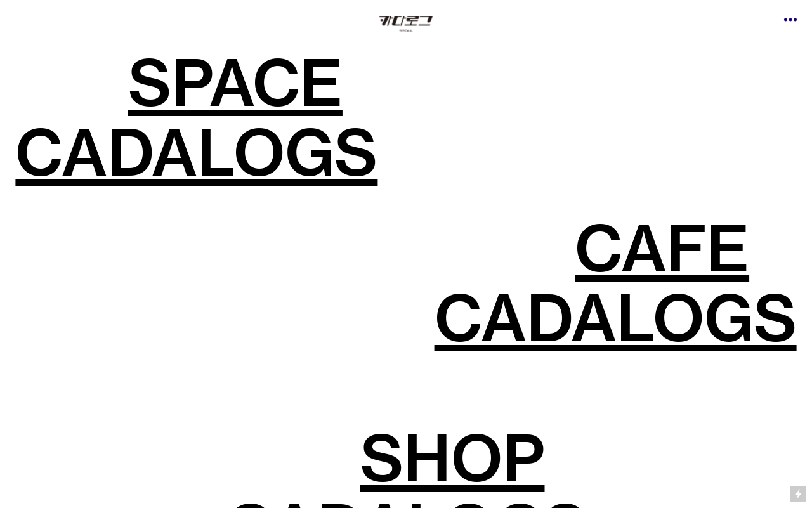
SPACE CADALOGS (196, 118)
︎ (790, 20)
